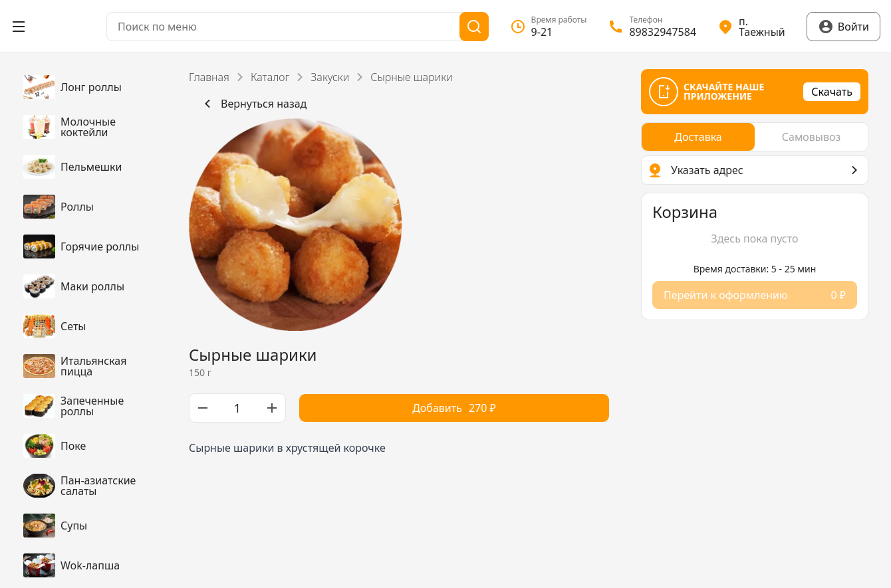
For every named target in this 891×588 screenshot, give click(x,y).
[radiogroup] (755, 137)
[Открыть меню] (19, 27)
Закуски (330, 77)
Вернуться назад (253, 104)
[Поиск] (474, 27)
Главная (209, 77)
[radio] (698, 137)
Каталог (270, 77)
